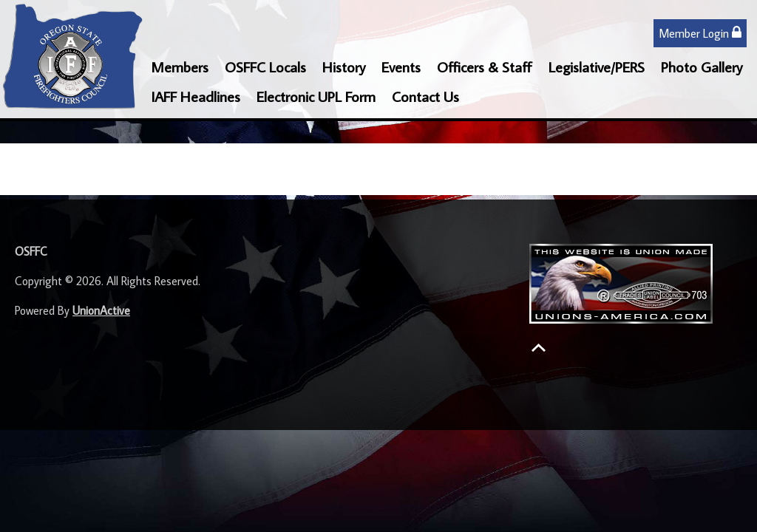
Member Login (700, 33)
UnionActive (101, 310)
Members (180, 66)
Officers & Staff (485, 66)
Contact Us (425, 96)
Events (401, 66)
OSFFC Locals (265, 66)
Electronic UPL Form (316, 96)
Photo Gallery (702, 66)
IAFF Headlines (196, 96)
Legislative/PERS (597, 66)
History (344, 66)
